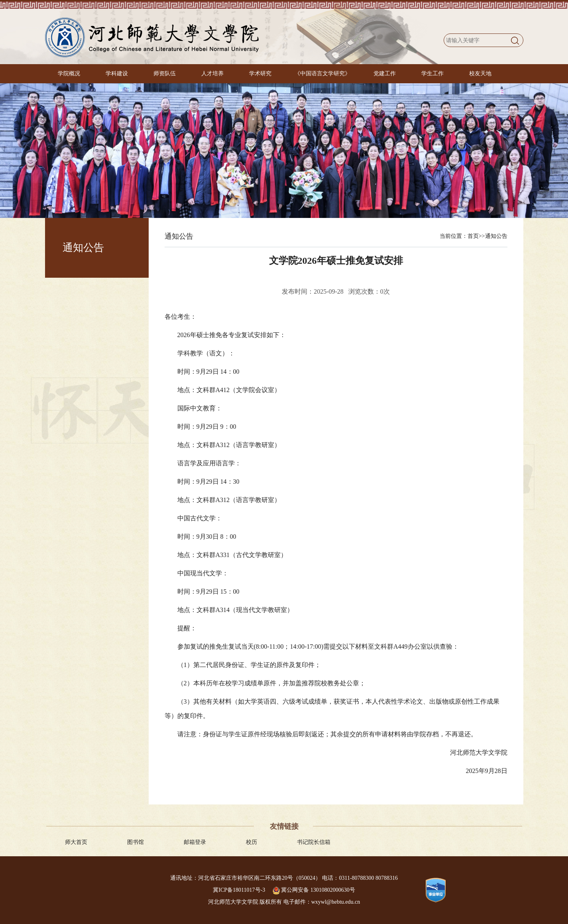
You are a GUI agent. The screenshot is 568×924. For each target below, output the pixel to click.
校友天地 (480, 74)
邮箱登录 (195, 842)
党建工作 (385, 74)
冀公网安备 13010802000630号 (314, 890)
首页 (473, 236)
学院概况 (69, 74)
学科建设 (117, 74)
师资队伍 (165, 74)
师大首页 (76, 842)
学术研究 (260, 74)
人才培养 (212, 74)
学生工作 (432, 74)
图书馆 (136, 842)
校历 (252, 842)
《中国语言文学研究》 (322, 74)
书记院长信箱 (314, 842)
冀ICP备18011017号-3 (240, 890)
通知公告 (496, 236)
